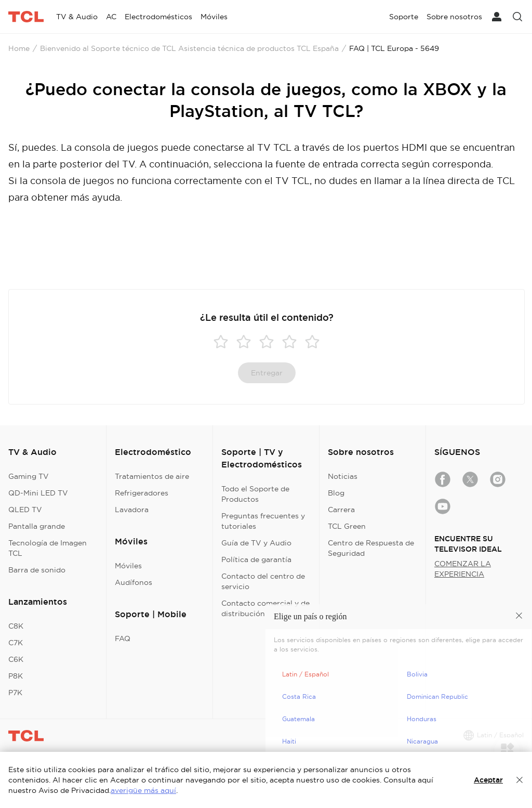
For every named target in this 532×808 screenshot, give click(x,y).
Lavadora (132, 510)
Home (19, 48)
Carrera (341, 510)
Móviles (128, 566)
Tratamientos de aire (152, 476)
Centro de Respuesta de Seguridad (371, 548)
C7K (16, 643)
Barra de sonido (37, 570)
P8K (16, 676)
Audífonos (134, 582)
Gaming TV (29, 476)
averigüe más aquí (143, 790)
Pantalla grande (37, 526)
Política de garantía (256, 559)
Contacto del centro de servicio (263, 581)
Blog (336, 493)
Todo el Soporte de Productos (255, 494)
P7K (15, 693)
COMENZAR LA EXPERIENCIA (463, 569)
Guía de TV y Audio (256, 543)
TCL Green (347, 526)
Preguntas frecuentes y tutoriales (263, 521)
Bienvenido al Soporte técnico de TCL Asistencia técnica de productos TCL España (189, 48)
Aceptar (488, 780)
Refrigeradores (142, 493)
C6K (16, 659)
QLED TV (25, 510)
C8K (16, 626)
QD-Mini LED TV (38, 493)
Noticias (343, 476)
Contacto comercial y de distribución (265, 608)
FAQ (123, 638)
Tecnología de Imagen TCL (48, 548)
